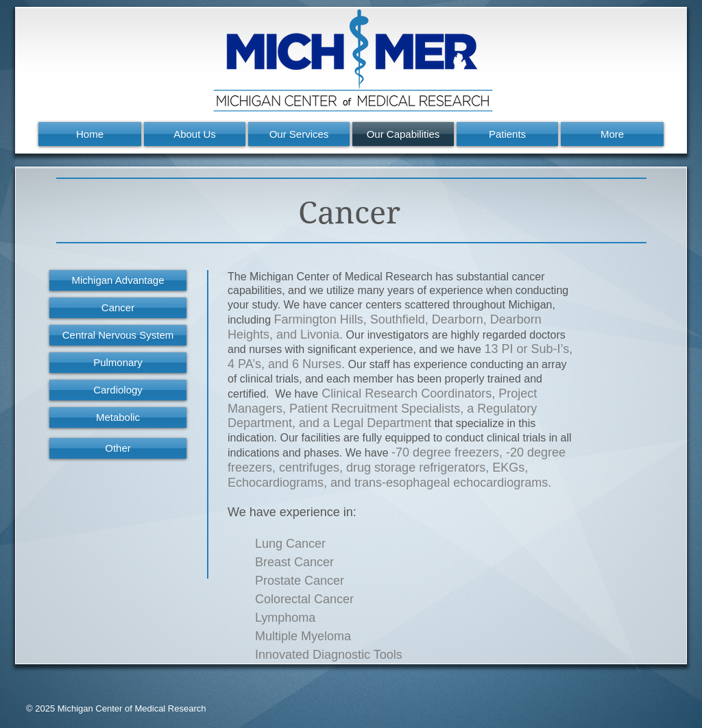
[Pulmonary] (118, 363)
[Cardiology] (118, 390)
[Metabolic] (118, 417)
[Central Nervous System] (118, 335)
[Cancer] (118, 308)
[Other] (118, 448)
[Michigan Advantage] (118, 280)
